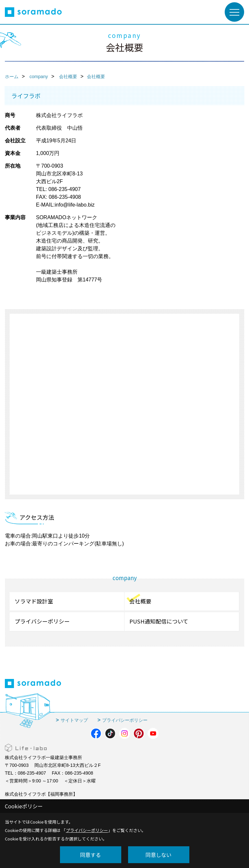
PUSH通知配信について (159, 621)
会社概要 (140, 601)
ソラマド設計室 (34, 601)
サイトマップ (74, 720)
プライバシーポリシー (42, 621)
